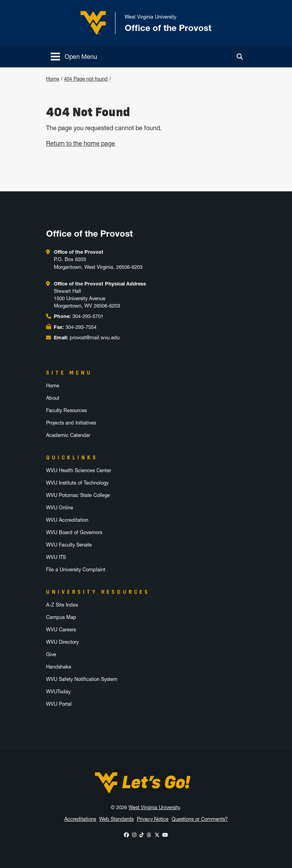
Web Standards (116, 819)
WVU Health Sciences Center (79, 470)
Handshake (59, 667)
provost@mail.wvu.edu (95, 338)
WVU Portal (59, 704)
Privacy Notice (153, 819)
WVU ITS (56, 557)
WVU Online (60, 508)
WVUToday (58, 692)
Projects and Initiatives (71, 423)
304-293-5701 (88, 316)
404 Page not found (86, 79)
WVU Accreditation (67, 520)
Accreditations (80, 819)
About (53, 398)
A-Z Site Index (62, 605)
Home (53, 79)
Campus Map (61, 617)
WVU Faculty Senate (69, 545)
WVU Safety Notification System (82, 679)
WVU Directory (62, 642)
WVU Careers (61, 630)
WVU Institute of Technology (77, 483)
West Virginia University (154, 807)
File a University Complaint (76, 570)
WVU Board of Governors (74, 532)
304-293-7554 (81, 327)
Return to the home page (81, 143)
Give (51, 654)
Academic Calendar (68, 435)
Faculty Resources (66, 410)
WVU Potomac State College (78, 495)
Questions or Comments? (200, 819)
